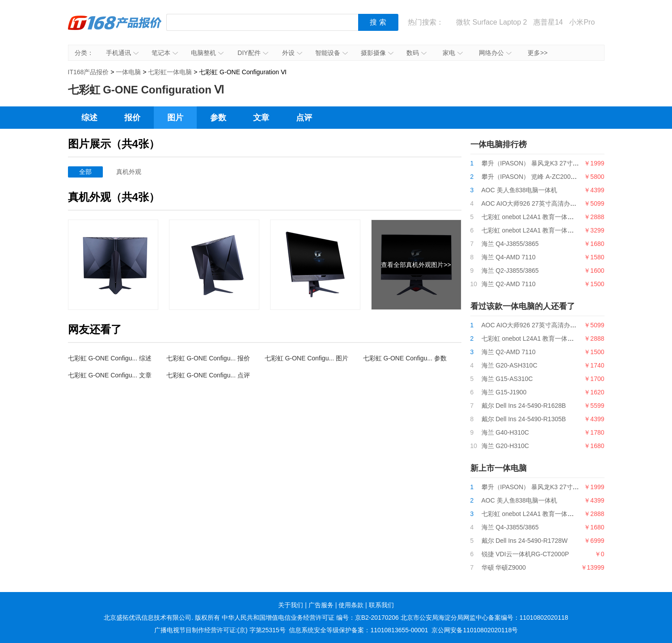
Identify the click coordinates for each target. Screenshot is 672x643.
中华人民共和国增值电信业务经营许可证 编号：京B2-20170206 (310, 618)
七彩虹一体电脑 (170, 72)
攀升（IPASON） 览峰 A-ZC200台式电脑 (539, 177)
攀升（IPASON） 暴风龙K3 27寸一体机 (537, 163)
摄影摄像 (377, 53)
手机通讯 (122, 53)
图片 (175, 118)
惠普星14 (548, 22)
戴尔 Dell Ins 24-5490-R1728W (525, 541)
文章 (261, 118)
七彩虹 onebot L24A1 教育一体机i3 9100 (538, 217)
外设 (292, 53)
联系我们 (381, 605)
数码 (416, 53)
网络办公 (495, 53)
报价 (132, 118)
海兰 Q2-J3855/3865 (510, 271)
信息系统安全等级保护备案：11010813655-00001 (358, 630)
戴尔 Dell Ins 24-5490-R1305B (524, 419)
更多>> (537, 53)
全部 (85, 172)
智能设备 (332, 53)
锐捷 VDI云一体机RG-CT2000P (525, 554)
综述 (89, 118)
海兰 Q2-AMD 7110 (509, 284)
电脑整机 (207, 53)
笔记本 (165, 53)
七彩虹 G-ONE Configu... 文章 (110, 375)
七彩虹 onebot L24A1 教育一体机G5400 (537, 230)
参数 (218, 118)
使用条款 (351, 605)
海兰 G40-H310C (505, 432)
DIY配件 (253, 53)
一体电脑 (128, 72)
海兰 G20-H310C (505, 446)
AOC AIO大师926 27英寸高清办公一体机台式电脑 (551, 203)
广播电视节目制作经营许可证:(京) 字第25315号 (220, 630)
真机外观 (129, 172)
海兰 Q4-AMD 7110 (509, 257)
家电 (453, 53)
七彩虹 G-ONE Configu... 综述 (110, 358)
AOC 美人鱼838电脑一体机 (520, 190)
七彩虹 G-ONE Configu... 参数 (405, 358)
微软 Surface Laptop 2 (491, 22)
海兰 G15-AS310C (507, 379)
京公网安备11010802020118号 (475, 630)
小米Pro (582, 22)
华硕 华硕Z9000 (504, 567)
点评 (304, 118)
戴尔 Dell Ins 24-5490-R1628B (524, 406)
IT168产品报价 (115, 29)
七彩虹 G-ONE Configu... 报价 (208, 358)
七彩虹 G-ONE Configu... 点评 (208, 375)
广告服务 (321, 605)
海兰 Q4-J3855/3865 (510, 244)
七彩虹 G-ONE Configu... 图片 (306, 358)
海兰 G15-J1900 (504, 392)
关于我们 (291, 605)
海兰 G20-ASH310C (509, 365)
